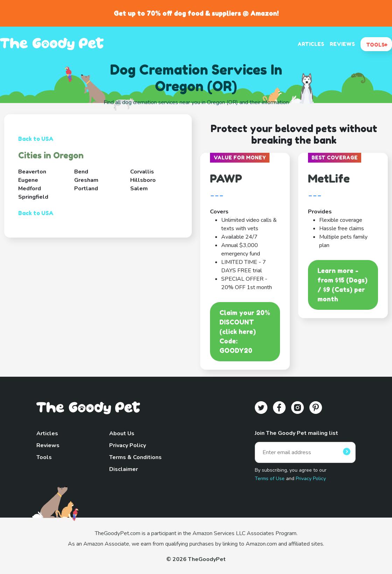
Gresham (86, 180)
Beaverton (32, 172)
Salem (139, 189)
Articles (47, 433)
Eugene (28, 180)
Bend (81, 172)
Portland (86, 189)
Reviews (48, 445)
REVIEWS (342, 44)
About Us (122, 433)
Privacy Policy (128, 445)
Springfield (33, 197)
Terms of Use (270, 479)
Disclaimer (124, 469)
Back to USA (36, 139)
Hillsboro (143, 180)
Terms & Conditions (135, 457)
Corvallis (142, 172)
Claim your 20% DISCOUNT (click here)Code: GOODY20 (245, 332)
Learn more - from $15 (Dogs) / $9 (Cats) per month (342, 285)
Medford (30, 189)
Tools (44, 457)
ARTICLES (311, 44)
